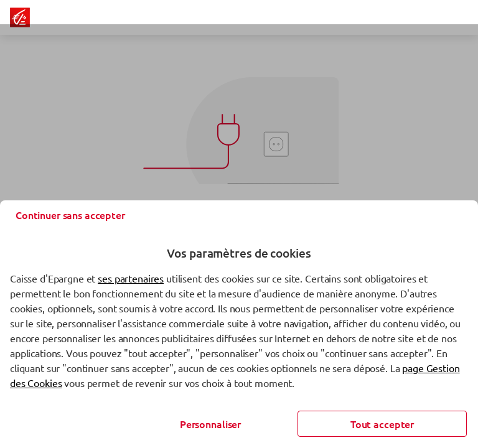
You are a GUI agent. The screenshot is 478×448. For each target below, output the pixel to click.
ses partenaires (131, 278)
